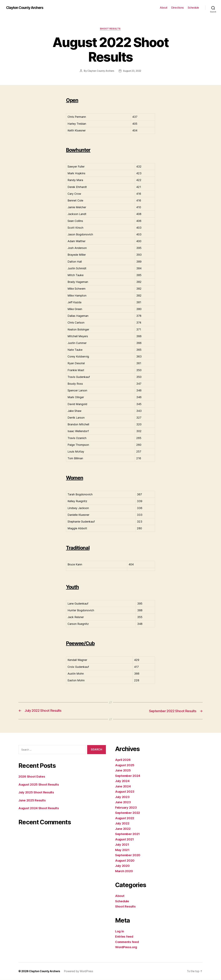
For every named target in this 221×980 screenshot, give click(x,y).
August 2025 (125, 765)
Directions (178, 8)
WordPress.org (127, 947)
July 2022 (123, 824)
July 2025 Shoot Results (37, 792)
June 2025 (123, 771)
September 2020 (128, 855)
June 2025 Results (33, 800)
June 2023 (123, 802)
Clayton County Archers (26, 8)
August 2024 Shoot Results (40, 808)
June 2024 (123, 786)
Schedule (193, 8)
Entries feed (125, 937)
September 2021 (128, 834)
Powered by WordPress (79, 971)
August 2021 (125, 839)
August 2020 (125, 861)
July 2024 (123, 781)
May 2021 (123, 850)
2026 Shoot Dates (32, 777)
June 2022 (123, 829)
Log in (120, 931)
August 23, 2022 (132, 71)
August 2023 (125, 792)
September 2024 (128, 776)
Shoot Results (110, 29)
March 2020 (124, 871)
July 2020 (123, 866)
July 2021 (123, 845)
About (164, 8)
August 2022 (125, 818)
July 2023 (123, 797)
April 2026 (123, 760)
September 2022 (128, 813)
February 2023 (126, 808)
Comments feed (128, 942)
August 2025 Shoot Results (40, 785)
